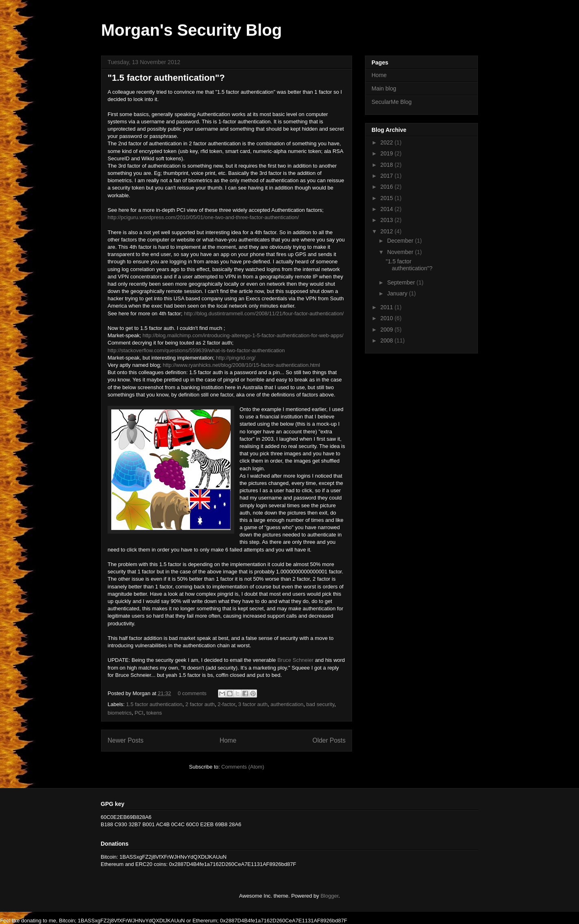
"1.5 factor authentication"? (166, 78)
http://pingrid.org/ (236, 358)
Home (228, 740)
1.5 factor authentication (154, 704)
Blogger (329, 896)
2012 (388, 231)
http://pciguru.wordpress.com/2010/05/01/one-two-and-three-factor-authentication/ (203, 217)
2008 (388, 340)
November (401, 252)
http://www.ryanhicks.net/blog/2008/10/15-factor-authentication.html (241, 365)
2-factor (226, 704)
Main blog (384, 88)
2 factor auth (200, 704)
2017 (388, 176)
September (402, 282)
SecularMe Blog (392, 102)
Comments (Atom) (243, 767)
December (401, 241)
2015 (388, 198)
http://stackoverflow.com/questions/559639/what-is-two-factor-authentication (196, 350)
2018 (388, 165)
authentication (287, 704)
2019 (388, 153)
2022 (388, 142)
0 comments (192, 693)
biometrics (120, 713)
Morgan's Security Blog (191, 30)
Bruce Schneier (295, 660)
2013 (388, 220)
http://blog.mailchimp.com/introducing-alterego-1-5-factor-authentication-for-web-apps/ (243, 335)
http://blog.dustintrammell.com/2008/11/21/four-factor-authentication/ (264, 313)
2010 (388, 318)
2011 (388, 307)
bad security (320, 704)
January (398, 293)
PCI (139, 713)
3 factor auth (253, 704)
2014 (388, 209)
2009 (388, 330)
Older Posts (329, 740)
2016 (388, 187)
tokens (154, 713)
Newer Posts (125, 740)
